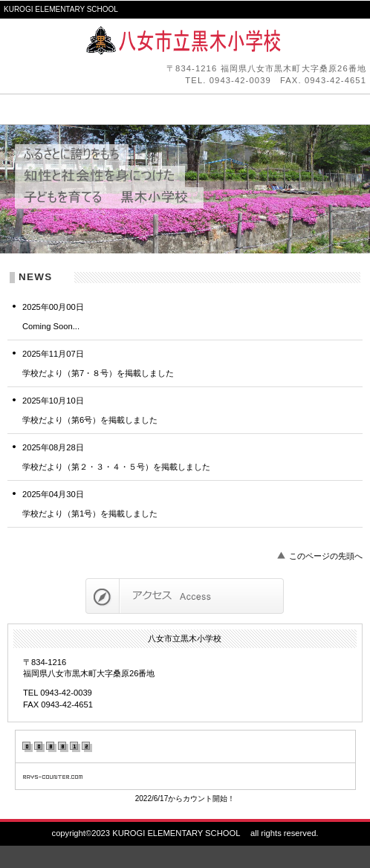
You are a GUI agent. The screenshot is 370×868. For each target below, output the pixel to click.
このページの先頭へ (326, 556)
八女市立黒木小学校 (185, 41)
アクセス (185, 596)
